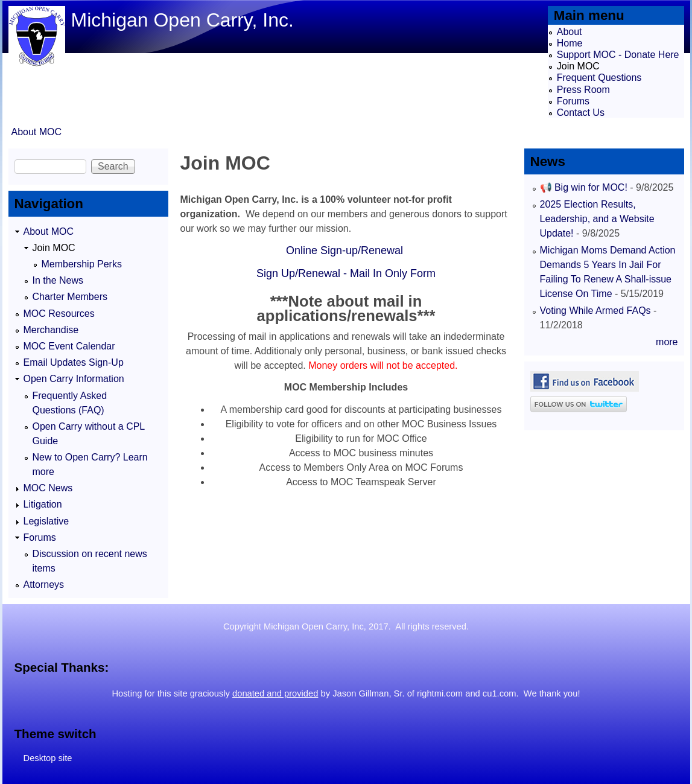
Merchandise (51, 330)
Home (570, 43)
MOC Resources (59, 314)
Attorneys (44, 585)
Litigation (43, 504)
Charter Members (70, 297)
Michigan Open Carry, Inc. (183, 20)
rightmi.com (440, 693)
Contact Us (581, 113)
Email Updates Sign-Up (74, 362)
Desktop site (48, 758)
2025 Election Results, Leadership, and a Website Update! (597, 219)
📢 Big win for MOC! (585, 187)
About (570, 32)
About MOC (37, 132)
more (667, 342)
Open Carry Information (74, 379)
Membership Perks (82, 264)
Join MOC (578, 66)
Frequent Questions (599, 78)
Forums (573, 101)
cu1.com (500, 693)
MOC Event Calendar (69, 346)
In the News (58, 280)
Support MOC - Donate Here (618, 55)
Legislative (46, 521)
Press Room (583, 90)
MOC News (48, 488)
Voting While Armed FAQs (595, 311)
